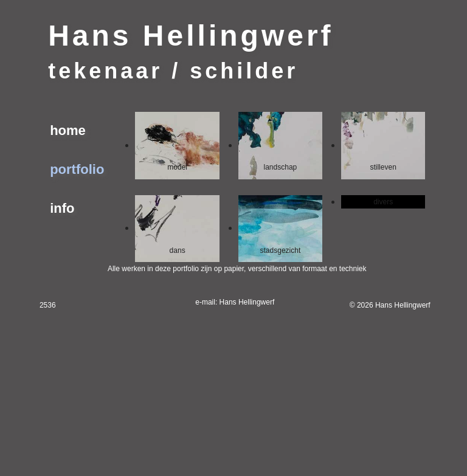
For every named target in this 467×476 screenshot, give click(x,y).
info (62, 208)
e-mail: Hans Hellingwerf (235, 302)
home (68, 130)
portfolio (77, 169)
